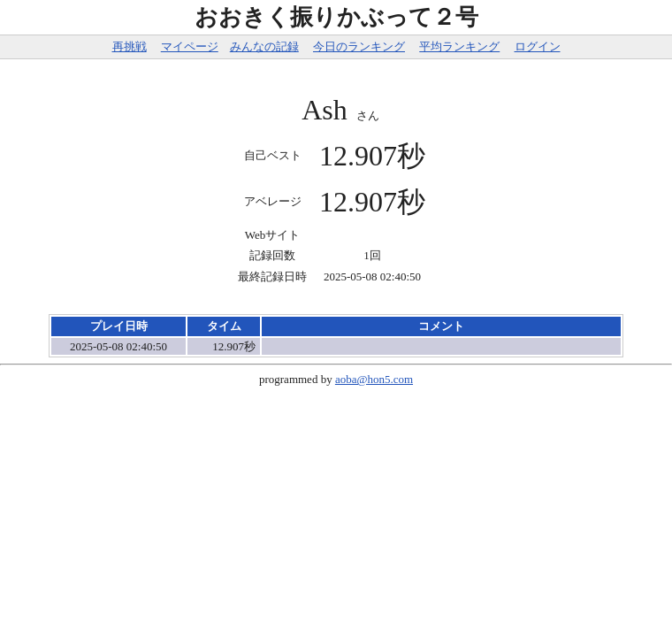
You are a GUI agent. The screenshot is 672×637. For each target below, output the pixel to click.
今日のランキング (359, 46)
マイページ (190, 46)
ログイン (538, 46)
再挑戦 (130, 46)
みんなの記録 (264, 46)
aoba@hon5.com (374, 379)
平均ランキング (459, 46)
